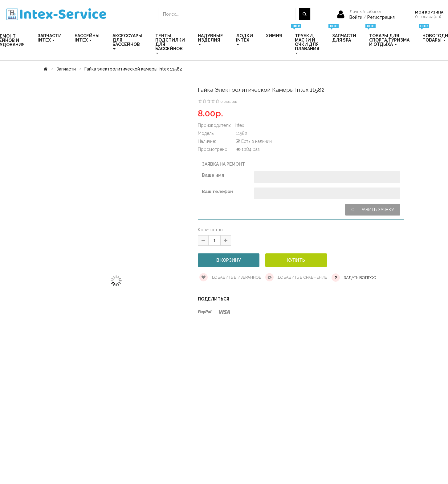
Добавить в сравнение (296, 277)
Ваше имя (213, 175)
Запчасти (66, 69)
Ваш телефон (217, 192)
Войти (356, 17)
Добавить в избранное (230, 277)
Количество (210, 230)
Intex (239, 125)
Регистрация (381, 17)
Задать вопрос (360, 278)
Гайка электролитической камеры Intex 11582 (133, 69)
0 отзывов (229, 102)
